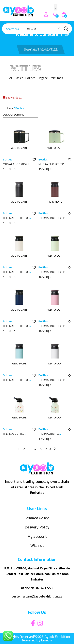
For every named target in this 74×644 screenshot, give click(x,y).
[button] (56, 7)
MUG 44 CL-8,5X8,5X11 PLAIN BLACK (17, 166)
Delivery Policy (37, 527)
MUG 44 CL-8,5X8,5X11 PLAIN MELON (52, 166)
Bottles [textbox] (32, 28)
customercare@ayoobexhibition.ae (37, 596)
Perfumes (56, 78)
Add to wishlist (34, 160)
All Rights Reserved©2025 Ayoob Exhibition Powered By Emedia (37, 638)
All (11, 78)
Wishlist (37, 546)
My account (37, 536)
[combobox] (42, 29)
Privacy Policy (37, 518)
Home (9, 108)
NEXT (51, 449)
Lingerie (43, 78)
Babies (19, 78)
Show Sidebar (13, 98)
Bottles (30, 78)
